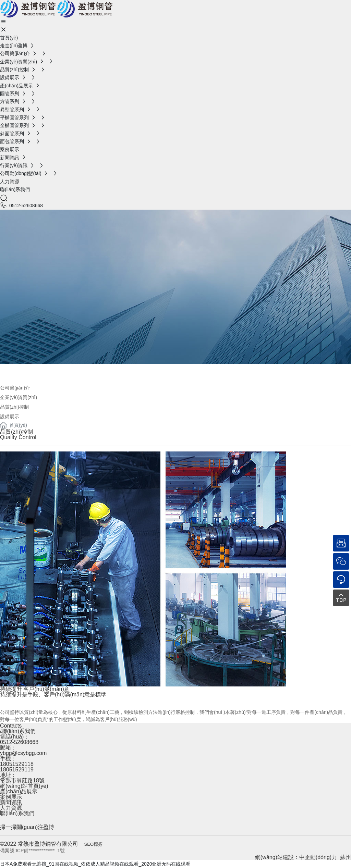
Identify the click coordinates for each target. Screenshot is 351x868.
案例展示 (11, 797)
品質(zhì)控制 (14, 407)
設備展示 (10, 417)
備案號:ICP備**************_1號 (32, 851)
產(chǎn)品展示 (19, 791)
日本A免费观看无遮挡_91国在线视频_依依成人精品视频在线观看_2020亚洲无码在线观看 (95, 864)
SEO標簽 (93, 844)
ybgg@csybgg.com (23, 753)
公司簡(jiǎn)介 (43, 372)
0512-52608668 (26, 206)
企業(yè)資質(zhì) (19, 397)
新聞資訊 (11, 802)
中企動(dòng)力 (318, 857)
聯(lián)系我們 (17, 813)
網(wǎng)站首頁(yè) (24, 786)
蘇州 (346, 857)
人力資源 (11, 808)
